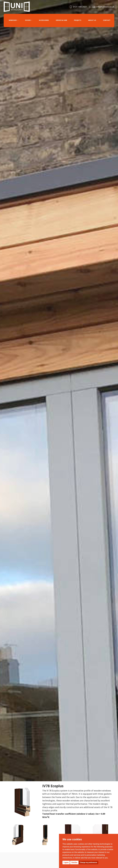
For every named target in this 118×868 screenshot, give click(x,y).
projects (78, 20)
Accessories (44, 20)
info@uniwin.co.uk (103, 7)
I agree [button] (66, 862)
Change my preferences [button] (88, 862)
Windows (13, 20)
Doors (28, 20)
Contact (107, 20)
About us (92, 20)
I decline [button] (74, 862)
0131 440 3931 (78, 7)
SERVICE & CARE (61, 20)
